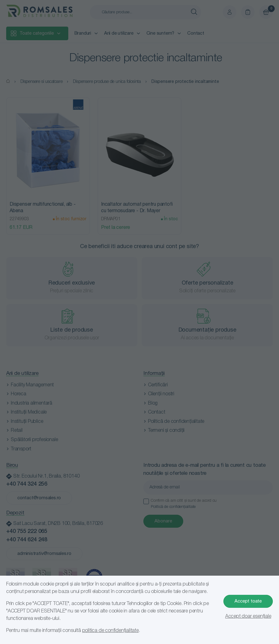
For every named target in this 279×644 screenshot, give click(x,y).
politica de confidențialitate (110, 631)
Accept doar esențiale (248, 616)
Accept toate (248, 601)
